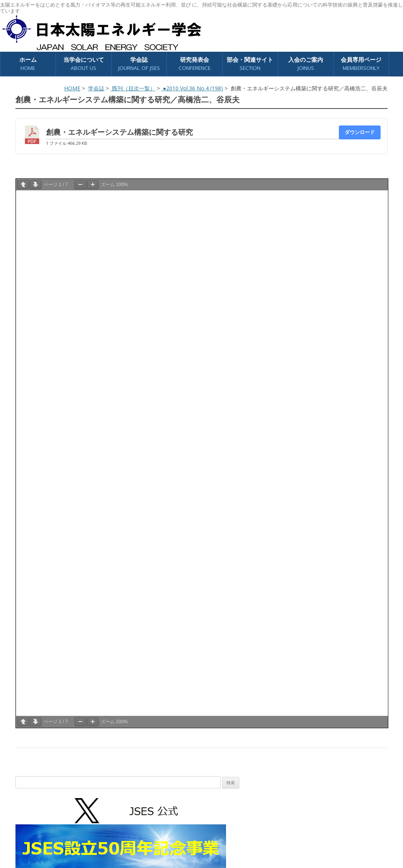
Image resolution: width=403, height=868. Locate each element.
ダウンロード (360, 132)
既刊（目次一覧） (133, 88)
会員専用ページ (361, 64)
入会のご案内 (306, 64)
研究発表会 (195, 64)
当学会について (84, 64)
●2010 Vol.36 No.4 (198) (192, 88)
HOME (72, 88)
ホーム (28, 64)
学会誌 (139, 64)
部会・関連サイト (250, 64)
